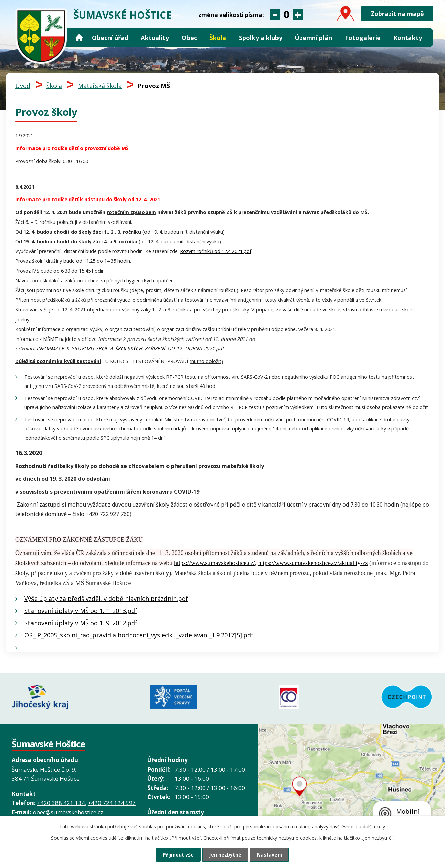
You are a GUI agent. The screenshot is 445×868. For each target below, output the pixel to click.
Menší (275, 15)
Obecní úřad (110, 38)
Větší (298, 15)
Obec (189, 38)
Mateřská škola (100, 86)
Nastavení (269, 855)
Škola (218, 38)
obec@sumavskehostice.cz (68, 812)
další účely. (374, 827)
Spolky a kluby (261, 38)
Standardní (286, 15)
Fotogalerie (363, 38)
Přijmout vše (178, 855)
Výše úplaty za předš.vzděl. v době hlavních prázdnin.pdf (106, 599)
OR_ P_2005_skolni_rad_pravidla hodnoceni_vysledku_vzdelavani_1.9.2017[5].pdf (139, 635)
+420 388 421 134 (61, 803)
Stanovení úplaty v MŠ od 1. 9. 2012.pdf (81, 623)
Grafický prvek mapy (352, 796)
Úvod (80, 38)
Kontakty (408, 38)
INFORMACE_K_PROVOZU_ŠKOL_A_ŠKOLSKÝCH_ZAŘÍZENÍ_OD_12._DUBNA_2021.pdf (130, 348)
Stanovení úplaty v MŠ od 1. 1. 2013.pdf (81, 611)
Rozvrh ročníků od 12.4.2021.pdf (216, 251)
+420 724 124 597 (112, 803)
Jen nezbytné (225, 855)
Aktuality (155, 38)
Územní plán (313, 38)
